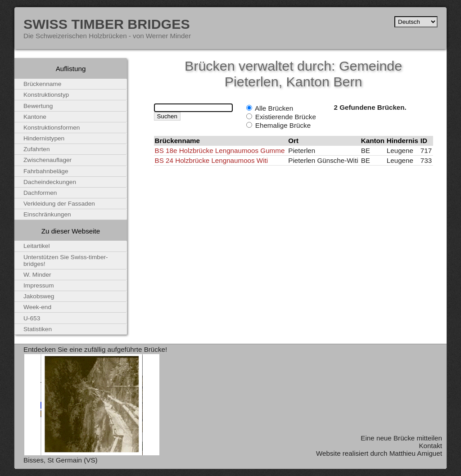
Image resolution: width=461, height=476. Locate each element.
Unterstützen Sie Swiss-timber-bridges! (66, 260)
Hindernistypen (44, 138)
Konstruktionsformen (52, 128)
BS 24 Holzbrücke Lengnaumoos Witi (212, 160)
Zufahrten (37, 149)
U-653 (32, 318)
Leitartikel (37, 246)
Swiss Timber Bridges (107, 24)
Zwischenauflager (47, 160)
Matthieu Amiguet (416, 453)
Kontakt (430, 446)
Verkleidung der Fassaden (59, 204)
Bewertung (38, 106)
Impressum (39, 285)
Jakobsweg (39, 296)
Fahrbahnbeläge (46, 171)
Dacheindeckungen (50, 182)
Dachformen (40, 193)
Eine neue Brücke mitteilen (401, 438)
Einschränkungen (47, 214)
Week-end (37, 307)
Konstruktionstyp (46, 95)
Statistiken (38, 329)
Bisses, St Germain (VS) (61, 460)
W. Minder (37, 275)
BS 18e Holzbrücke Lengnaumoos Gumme (220, 150)
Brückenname (42, 84)
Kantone (35, 117)
